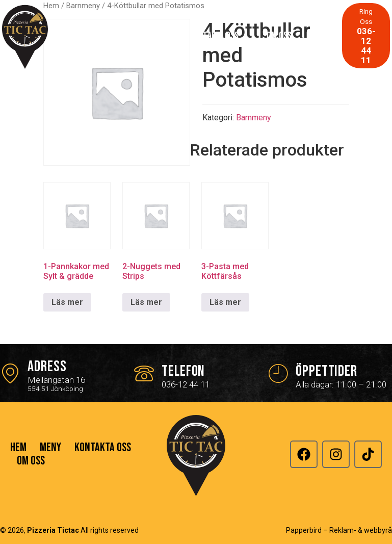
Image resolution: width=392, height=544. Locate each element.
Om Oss (279, 36)
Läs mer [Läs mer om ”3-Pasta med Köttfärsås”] (225, 302)
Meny (152, 36)
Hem (107, 36)
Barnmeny (254, 118)
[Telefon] (144, 373)
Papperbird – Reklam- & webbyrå (339, 530)
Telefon (183, 371)
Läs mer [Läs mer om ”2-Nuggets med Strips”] (146, 302)
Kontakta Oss (214, 36)
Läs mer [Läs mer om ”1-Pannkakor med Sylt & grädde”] (67, 302)
